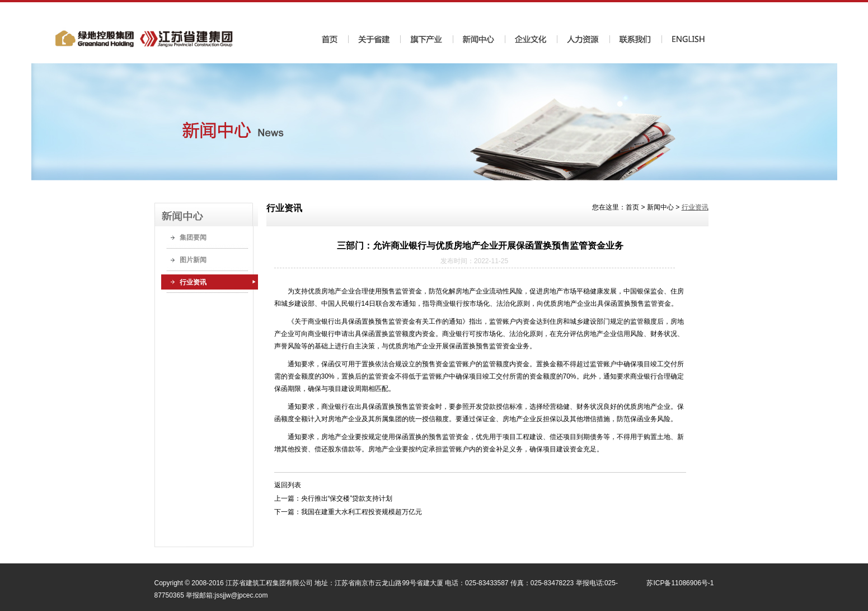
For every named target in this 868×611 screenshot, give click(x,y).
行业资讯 (193, 282)
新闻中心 (660, 207)
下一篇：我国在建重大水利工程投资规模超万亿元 (348, 512)
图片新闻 (193, 260)
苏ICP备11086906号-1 (680, 583)
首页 (632, 207)
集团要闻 (193, 237)
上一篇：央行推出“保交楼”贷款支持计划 (334, 498)
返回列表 (288, 485)
